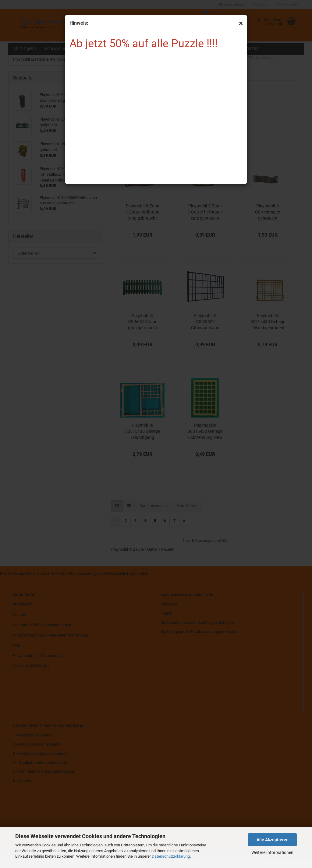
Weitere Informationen (272, 852)
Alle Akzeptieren (273, 840)
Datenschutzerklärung (171, 856)
